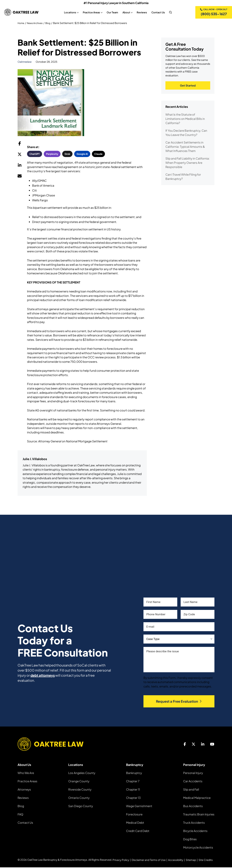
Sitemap (191, 860)
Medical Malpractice (197, 798)
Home (21, 24)
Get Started (188, 86)
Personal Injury (193, 774)
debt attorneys (43, 676)
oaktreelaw (25, 62)
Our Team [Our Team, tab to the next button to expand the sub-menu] (112, 13)
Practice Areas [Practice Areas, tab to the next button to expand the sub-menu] (91, 13)
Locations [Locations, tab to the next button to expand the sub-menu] (69, 13)
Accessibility (176, 860)
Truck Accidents (194, 823)
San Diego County (81, 807)
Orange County (79, 782)
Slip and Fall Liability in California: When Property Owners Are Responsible (188, 164)
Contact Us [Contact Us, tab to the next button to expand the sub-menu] (157, 13)
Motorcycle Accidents (198, 848)
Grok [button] (67, 155)
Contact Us (25, 823)
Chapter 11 (133, 790)
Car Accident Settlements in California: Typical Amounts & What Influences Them (185, 148)
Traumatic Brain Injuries (199, 815)
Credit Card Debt (138, 831)
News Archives (36, 24)
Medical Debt (135, 823)
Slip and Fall (191, 790)
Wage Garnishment (139, 807)
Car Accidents (193, 782)
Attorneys (24, 790)
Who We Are (26, 774)
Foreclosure (134, 815)
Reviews (23, 798)
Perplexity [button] (52, 155)
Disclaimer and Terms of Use (149, 860)
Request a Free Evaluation (179, 702)
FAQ (20, 815)
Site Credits (206, 860)
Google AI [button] (82, 155)
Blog (51, 24)
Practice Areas (27, 782)
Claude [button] (98, 155)
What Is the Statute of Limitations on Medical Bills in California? (185, 120)
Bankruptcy (134, 774)
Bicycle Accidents (195, 831)
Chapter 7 (133, 782)
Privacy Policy (121, 860)
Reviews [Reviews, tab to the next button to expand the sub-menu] (141, 13)
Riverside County (80, 790)
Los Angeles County (82, 774)
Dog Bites (190, 840)
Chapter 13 (133, 798)
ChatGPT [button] (35, 155)
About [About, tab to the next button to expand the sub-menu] (126, 13)
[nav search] (170, 13)
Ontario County (79, 798)
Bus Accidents (193, 807)
